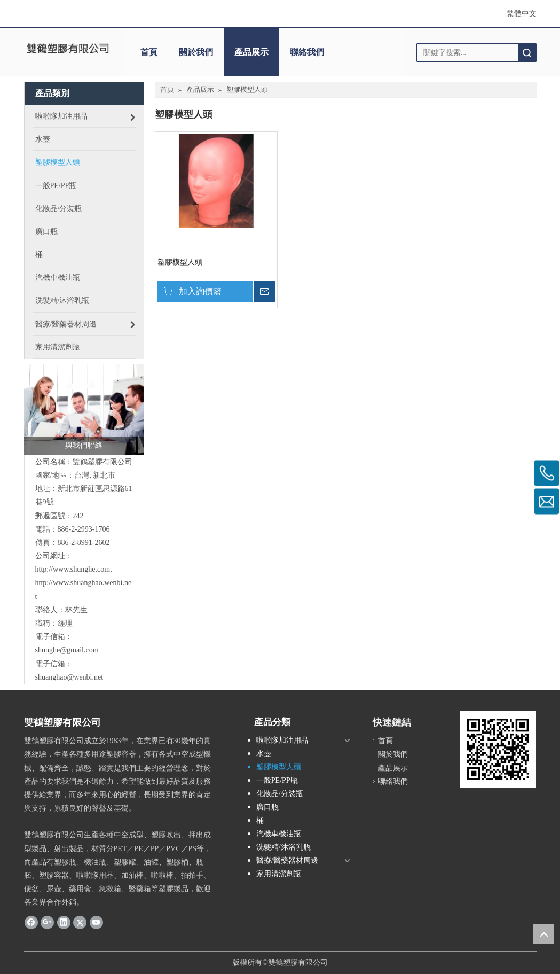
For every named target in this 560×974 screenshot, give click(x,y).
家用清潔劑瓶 (279, 874)
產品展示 (251, 52)
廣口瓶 (267, 807)
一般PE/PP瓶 (277, 780)
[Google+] (47, 922)
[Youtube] (96, 922)
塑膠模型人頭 (180, 262)
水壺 (264, 754)
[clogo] (68, 49)
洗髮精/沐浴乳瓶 (283, 847)
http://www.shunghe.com (73, 569)
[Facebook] (31, 922)
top (543, 934)
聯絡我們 (307, 52)
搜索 (527, 53)
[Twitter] (80, 922)
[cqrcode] (498, 749)
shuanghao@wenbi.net (69, 677)
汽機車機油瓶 (279, 834)
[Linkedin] (64, 922)
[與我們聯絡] (84, 410)
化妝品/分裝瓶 (280, 794)
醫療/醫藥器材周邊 (287, 860)
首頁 (149, 52)
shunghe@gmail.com (67, 650)
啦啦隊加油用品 (282, 740)
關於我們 (196, 52)
